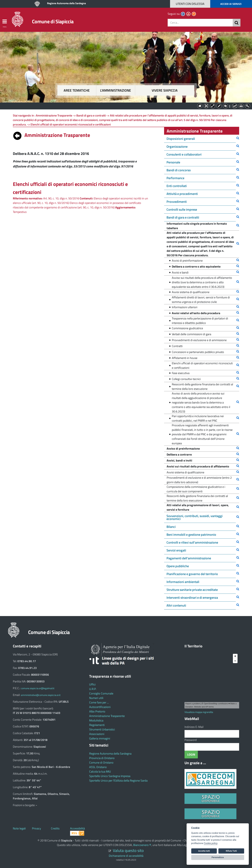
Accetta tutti (204, 851)
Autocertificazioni (100, 707)
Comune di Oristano (101, 763)
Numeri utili (96, 698)
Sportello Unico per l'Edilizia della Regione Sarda (118, 781)
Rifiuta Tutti (231, 851)
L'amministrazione (116, 90)
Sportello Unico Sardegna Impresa (110, 776)
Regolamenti (97, 725)
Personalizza (218, 857)
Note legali (19, 828)
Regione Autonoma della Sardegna (66, 3)
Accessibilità (77, 828)
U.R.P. (93, 689)
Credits (55, 828)
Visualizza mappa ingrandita (199, 712)
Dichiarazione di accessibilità (126, 856)
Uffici (92, 684)
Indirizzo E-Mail (194, 727)
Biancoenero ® (142, 845)
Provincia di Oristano (102, 758)
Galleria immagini (100, 738)
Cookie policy (211, 843)
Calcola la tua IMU (100, 772)
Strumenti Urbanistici (102, 729)
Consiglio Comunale (101, 693)
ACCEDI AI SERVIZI (231, 4)
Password (191, 740)
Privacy (36, 828)
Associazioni (97, 734)
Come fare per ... (99, 702)
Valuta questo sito (128, 850)
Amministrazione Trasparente (107, 716)
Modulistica (96, 720)
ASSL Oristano (98, 767)
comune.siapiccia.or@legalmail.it (38, 688)
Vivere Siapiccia (165, 90)
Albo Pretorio (97, 711)
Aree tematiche (77, 90)
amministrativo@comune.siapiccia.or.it (41, 695)
